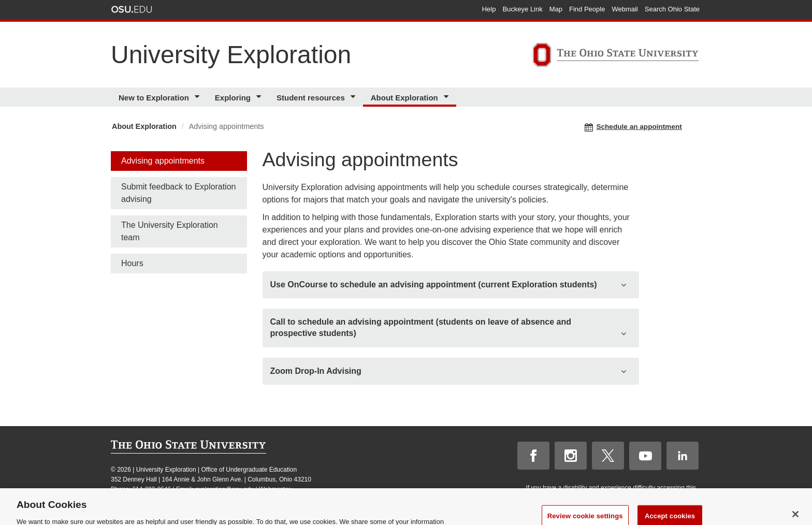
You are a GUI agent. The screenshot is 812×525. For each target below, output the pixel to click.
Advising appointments (163, 161)
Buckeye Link (522, 9)
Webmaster (275, 489)
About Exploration (404, 98)
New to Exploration (154, 98)
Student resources (311, 98)
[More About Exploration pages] (448, 97)
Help (489, 9)
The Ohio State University (132, 9)
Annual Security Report (215, 499)
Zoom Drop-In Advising (316, 371)
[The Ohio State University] (616, 56)
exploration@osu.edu (225, 489)
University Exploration (231, 55)
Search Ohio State (672, 9)
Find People (587, 9)
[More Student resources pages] (354, 97)
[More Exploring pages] (260, 97)
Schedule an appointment (633, 127)
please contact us (670, 497)
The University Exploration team (170, 231)
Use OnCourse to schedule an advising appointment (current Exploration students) (434, 285)
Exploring (233, 98)
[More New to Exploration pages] (199, 97)
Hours (132, 263)
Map (556, 9)
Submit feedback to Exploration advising (178, 193)
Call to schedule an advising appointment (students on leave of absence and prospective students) (421, 327)
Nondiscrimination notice (145, 499)
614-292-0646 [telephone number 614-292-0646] (151, 489)
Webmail (625, 9)
